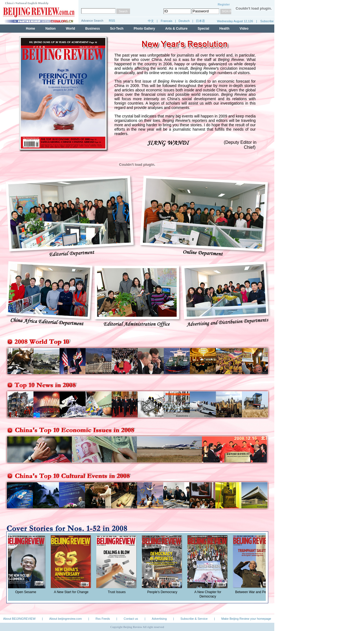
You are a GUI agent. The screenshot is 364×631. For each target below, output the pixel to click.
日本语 (200, 21)
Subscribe (267, 21)
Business (93, 29)
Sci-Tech (117, 29)
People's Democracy (164, 592)
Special (204, 29)
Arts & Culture (176, 29)
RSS (112, 21)
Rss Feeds (103, 619)
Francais (167, 21)
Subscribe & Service (194, 619)
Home (30, 29)
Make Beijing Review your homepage (246, 619)
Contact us (131, 619)
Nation (51, 29)
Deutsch (184, 21)
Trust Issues (118, 592)
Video (244, 29)
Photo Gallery (144, 29)
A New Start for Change (72, 592)
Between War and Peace (255, 592)
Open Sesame (27, 592)
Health (225, 29)
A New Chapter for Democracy (209, 594)
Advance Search (92, 21)
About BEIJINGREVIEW (19, 619)
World (70, 29)
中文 (151, 21)
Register (224, 4)
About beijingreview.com (66, 619)
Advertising (159, 619)
